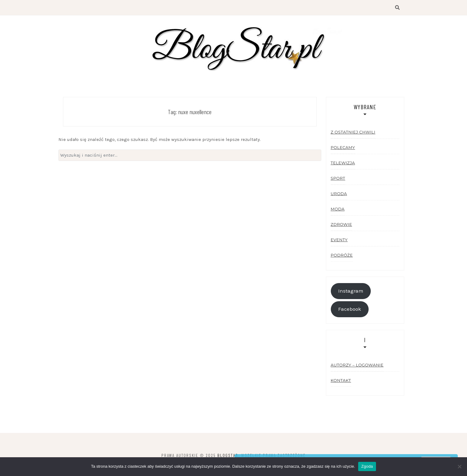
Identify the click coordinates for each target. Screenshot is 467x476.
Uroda (339, 194)
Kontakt (341, 380)
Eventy (339, 240)
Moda (338, 209)
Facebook (350, 309)
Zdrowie (342, 224)
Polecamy (343, 147)
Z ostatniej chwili (353, 132)
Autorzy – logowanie (357, 365)
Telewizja (343, 163)
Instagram (351, 291)
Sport (338, 178)
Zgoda (367, 466)
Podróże (342, 255)
